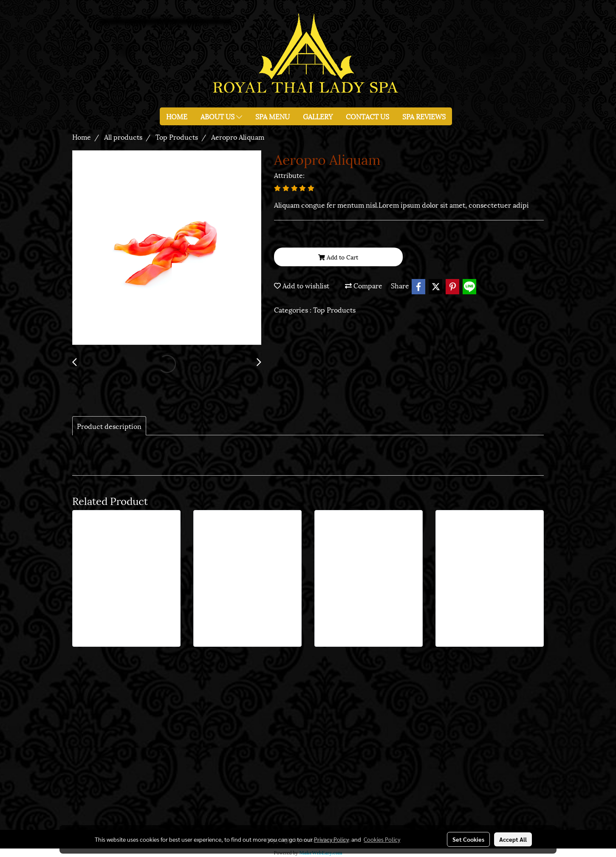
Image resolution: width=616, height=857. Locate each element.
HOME (177, 116)
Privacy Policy (331, 839)
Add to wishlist (302, 285)
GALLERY (318, 116)
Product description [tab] (109, 426)
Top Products (334, 309)
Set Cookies (468, 839)
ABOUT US (221, 116)
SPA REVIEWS (424, 116)
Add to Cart (338, 257)
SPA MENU (273, 116)
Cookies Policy (382, 839)
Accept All (513, 839)
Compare (364, 285)
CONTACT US (367, 116)
